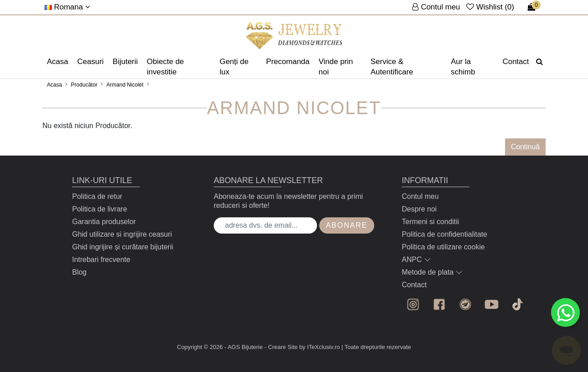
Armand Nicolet (125, 85)
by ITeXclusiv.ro (320, 347)
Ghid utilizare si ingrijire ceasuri (122, 234)
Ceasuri (90, 62)
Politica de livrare (100, 209)
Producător (84, 85)
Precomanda (288, 62)
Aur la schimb (463, 67)
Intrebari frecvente (101, 259)
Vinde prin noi (336, 67)
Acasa (57, 62)
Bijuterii (125, 62)
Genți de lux (234, 67)
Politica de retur (97, 196)
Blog (79, 272)
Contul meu (420, 196)
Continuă (525, 147)
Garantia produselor (104, 222)
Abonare (347, 225)
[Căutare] (540, 62)
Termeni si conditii (430, 222)
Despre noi (419, 209)
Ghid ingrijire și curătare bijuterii (123, 247)
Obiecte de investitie (165, 67)
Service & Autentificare (392, 67)
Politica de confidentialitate (444, 234)
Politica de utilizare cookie (443, 247)
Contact (516, 62)
